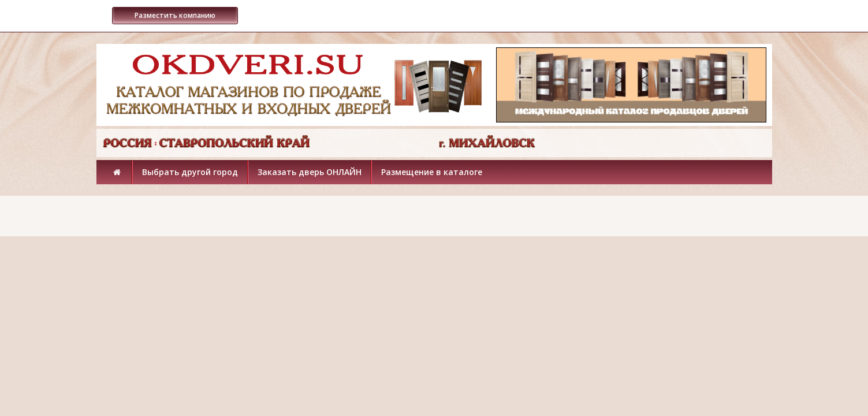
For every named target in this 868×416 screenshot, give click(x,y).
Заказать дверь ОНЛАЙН (310, 172)
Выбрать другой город (190, 172)
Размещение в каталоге (432, 172)
